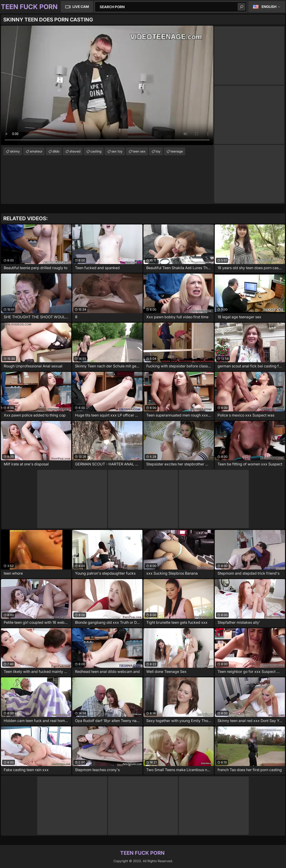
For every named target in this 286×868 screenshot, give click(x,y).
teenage (177, 151)
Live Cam (81, 7)
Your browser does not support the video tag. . (107, 85)
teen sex (139, 151)
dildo (56, 151)
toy (158, 151)
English (269, 7)
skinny (15, 151)
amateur (36, 151)
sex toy (117, 151)
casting (96, 151)
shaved (75, 151)
